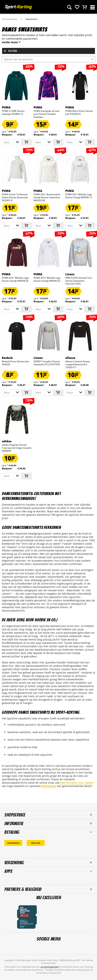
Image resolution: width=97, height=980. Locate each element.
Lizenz (70, 274)
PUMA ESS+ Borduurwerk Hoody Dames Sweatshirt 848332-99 (47, 197)
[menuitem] (69, 7)
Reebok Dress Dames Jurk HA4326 (15, 363)
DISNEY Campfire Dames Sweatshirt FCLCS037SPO (47, 363)
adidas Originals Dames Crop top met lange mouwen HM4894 (17, 448)
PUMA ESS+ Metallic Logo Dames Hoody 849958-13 (79, 196)
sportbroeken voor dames (77, 783)
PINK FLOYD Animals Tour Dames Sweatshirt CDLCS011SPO (79, 281)
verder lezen (10, 42)
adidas (7, 441)
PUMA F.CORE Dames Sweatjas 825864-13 (13, 113)
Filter (10, 51)
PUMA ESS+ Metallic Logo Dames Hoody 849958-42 (15, 279)
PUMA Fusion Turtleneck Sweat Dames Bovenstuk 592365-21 (15, 197)
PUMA (6, 107)
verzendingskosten (50, 967)
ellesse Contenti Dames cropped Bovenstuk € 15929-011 (78, 364)
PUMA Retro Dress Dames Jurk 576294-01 (79, 113)
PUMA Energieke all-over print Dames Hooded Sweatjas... (47, 114)
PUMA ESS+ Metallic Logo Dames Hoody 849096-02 (47, 279)
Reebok (7, 358)
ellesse (70, 358)
